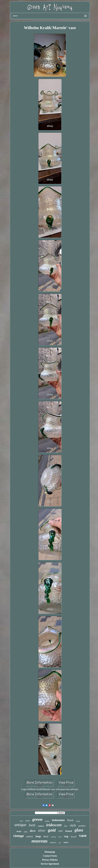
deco (33, 831)
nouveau (39, 841)
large (21, 821)
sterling (53, 837)
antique (20, 825)
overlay (78, 821)
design (19, 831)
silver (42, 831)
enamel (41, 826)
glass (79, 830)
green (37, 819)
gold (52, 830)
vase (83, 835)
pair (60, 843)
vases (66, 842)
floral (70, 820)
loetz (32, 825)
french (69, 831)
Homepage (50, 852)
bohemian (59, 820)
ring (66, 836)
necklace (47, 821)
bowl (60, 837)
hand (46, 836)
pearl (28, 821)
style (73, 825)
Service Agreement (50, 864)
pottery (30, 836)
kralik (26, 832)
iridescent (54, 825)
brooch (74, 837)
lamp (38, 836)
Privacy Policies (50, 860)
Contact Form (50, 856)
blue (66, 826)
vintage (19, 836)
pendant (82, 826)
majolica (53, 843)
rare (60, 831)
